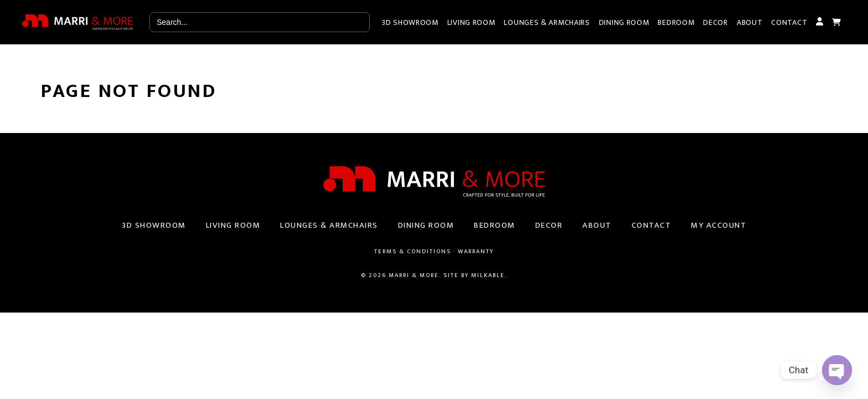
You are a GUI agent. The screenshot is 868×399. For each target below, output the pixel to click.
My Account (820, 22)
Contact (789, 22)
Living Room (471, 22)
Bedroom (676, 22)
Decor (715, 22)
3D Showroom (410, 22)
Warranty (476, 252)
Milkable (488, 275)
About (750, 22)
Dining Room (624, 22)
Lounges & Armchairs (547, 22)
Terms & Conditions (413, 252)
